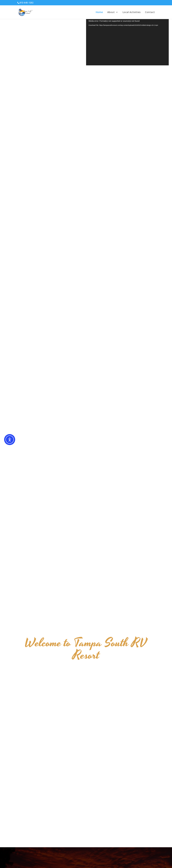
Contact (150, 12)
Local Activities (132, 12)
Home (99, 12)
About (111, 12)
